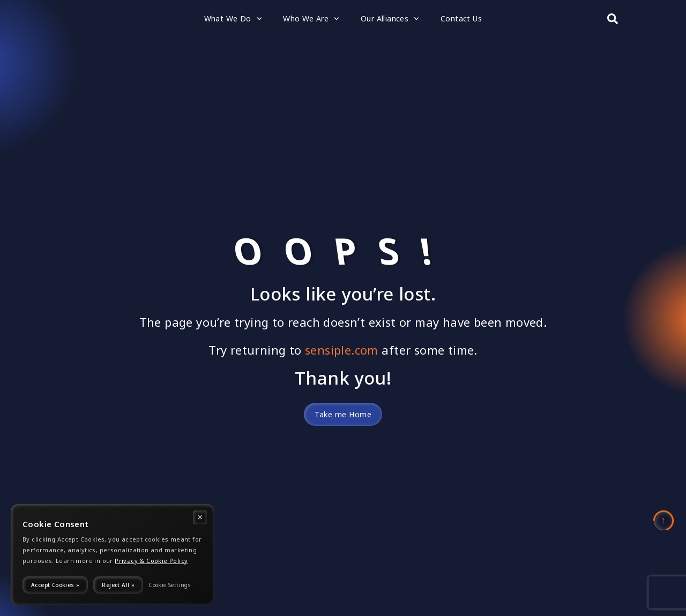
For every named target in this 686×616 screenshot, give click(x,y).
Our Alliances (390, 19)
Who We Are (311, 19)
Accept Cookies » (55, 585)
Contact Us (461, 18)
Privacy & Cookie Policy (151, 561)
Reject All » (118, 585)
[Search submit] (613, 19)
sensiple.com (342, 350)
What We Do (233, 19)
